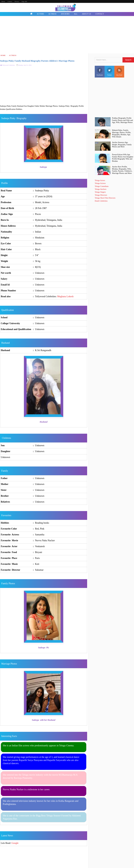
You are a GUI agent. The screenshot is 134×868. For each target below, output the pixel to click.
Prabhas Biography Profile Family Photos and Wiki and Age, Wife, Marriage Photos (122, 120)
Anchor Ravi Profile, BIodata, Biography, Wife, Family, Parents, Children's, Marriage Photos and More (122, 170)
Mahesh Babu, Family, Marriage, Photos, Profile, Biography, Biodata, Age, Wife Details (122, 134)
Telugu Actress (100, 183)
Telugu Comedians (102, 186)
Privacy (17, 1)
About (3, 1)
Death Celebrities (101, 201)
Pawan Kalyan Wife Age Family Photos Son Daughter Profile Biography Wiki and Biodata (123, 158)
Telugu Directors (101, 195)
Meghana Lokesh (65, 296)
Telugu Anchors (101, 189)
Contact (10, 1)
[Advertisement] (67, 35)
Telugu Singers (100, 192)
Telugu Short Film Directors (105, 198)
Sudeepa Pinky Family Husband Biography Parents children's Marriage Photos (37, 61)
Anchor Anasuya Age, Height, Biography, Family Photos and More (122, 145)
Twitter (110, 72)
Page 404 (24, 1)
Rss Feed (119, 72)
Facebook (100, 72)
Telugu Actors (100, 180)
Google (15, 843)
